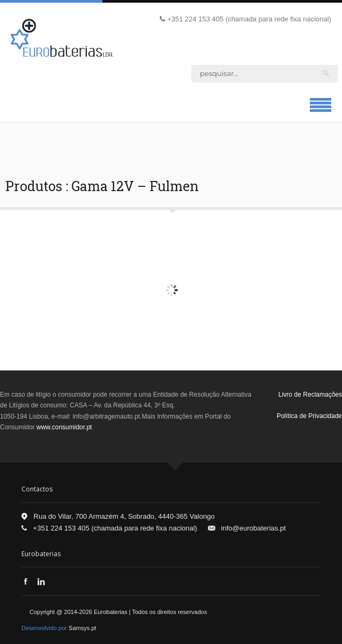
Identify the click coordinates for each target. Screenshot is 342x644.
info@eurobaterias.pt (253, 528)
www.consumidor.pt (64, 427)
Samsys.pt (82, 628)
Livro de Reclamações (310, 395)
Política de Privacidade (309, 416)
